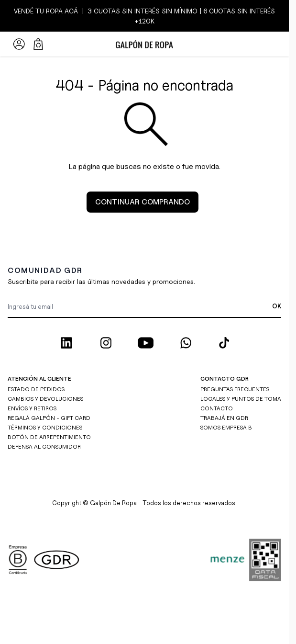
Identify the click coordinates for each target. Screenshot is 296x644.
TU (40, 11)
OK (277, 306)
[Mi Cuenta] (19, 44)
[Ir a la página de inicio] (144, 44)
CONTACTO (217, 408)
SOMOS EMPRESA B (226, 427)
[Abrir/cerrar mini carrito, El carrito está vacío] (38, 44)
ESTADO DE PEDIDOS (36, 389)
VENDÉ (25, 11)
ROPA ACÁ (61, 11)
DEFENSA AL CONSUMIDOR (44, 446)
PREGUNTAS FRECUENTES (235, 389)
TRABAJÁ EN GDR (224, 418)
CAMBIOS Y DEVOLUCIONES (45, 399)
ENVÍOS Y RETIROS (32, 408)
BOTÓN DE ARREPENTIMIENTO (49, 437)
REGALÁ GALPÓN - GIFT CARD (49, 418)
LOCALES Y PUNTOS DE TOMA (241, 399)
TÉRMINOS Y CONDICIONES (45, 427)
